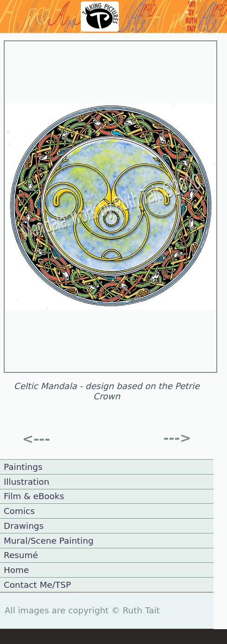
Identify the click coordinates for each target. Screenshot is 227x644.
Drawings (24, 526)
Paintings (23, 467)
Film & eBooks (34, 496)
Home (16, 570)
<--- (36, 439)
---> (177, 438)
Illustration (26, 482)
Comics (19, 511)
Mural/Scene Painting (49, 541)
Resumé (21, 555)
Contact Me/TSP (37, 585)
